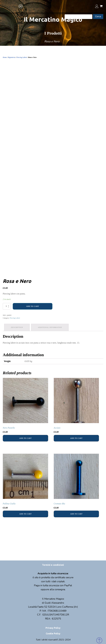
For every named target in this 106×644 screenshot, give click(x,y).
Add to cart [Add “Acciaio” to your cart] (76, 438)
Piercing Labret (22, 57)
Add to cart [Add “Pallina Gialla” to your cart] (25, 514)
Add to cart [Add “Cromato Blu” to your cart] (76, 514)
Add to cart (33, 306)
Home (5, 57)
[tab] (17, 327)
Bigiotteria (12, 57)
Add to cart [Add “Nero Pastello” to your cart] (25, 438)
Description (17, 327)
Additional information (50, 327)
